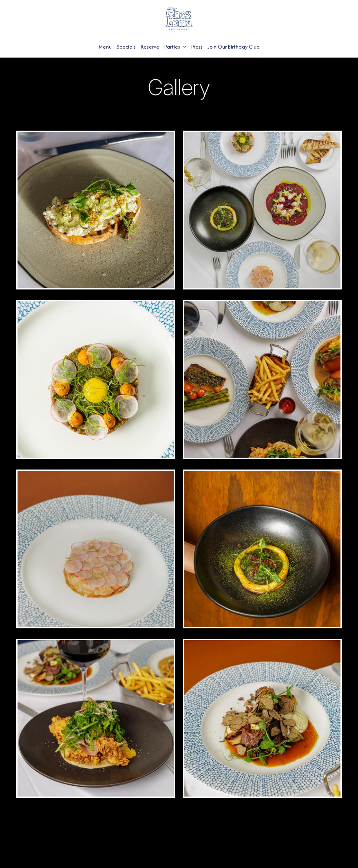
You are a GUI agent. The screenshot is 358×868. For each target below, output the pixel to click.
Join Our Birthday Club (233, 47)
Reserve (150, 47)
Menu (105, 47)
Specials (126, 47)
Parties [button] (175, 47)
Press (197, 47)
